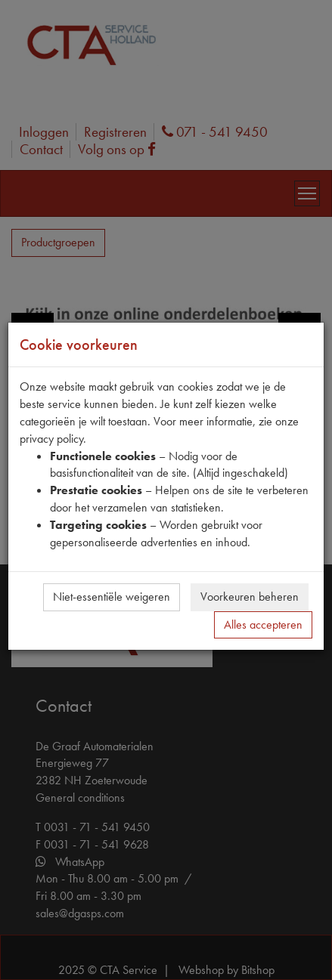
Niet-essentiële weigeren (112, 597)
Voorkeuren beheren (250, 597)
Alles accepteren (263, 624)
